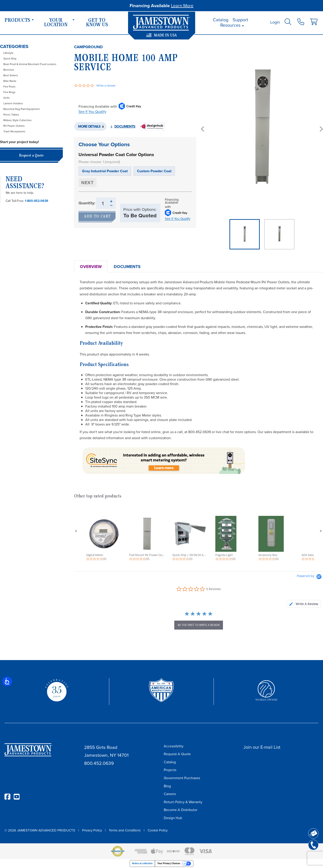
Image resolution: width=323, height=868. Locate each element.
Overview (91, 266)
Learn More (182, 6)
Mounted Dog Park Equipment (22, 109)
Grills (7, 98)
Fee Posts (9, 87)
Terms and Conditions (125, 830)
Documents (125, 126)
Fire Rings (9, 92)
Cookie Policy (158, 830)
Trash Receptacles (14, 131)
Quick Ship (10, 59)
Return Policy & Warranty (183, 802)
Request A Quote (177, 754)
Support (240, 20)
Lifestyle (8, 53)
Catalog (221, 20)
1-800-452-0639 (37, 201)
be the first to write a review (199, 625)
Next (88, 182)
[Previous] (203, 129)
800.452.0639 (99, 763)
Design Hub (173, 818)
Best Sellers (11, 75)
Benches (9, 70)
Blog (167, 786)
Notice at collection (142, 863)
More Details (89, 126)
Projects (170, 770)
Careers (170, 794)
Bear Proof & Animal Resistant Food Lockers (30, 64)
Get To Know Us (97, 23)
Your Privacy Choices (169, 863)
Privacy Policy (92, 830)
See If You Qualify (92, 112)
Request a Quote (31, 156)
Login (275, 22)
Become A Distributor (181, 810)
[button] (76, 531)
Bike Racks (10, 81)
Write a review (106, 86)
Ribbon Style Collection (17, 120)
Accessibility (174, 746)
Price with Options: (140, 209)
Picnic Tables (11, 115)
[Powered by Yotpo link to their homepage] (310, 577)
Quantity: (87, 203)
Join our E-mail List (262, 747)
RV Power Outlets (14, 126)
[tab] (304, 604)
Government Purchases (182, 778)
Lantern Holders (13, 103)
